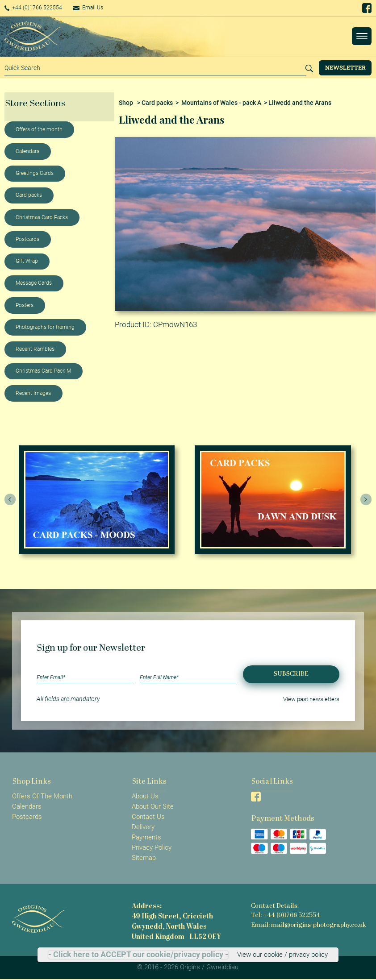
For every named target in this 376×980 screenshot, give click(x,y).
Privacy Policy (152, 847)
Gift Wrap (27, 261)
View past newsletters (309, 699)
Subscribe (291, 674)
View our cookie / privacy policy (282, 955)
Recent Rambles (35, 349)
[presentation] (10, 499)
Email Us (100, 8)
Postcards (27, 239)
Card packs (29, 195)
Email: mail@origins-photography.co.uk (309, 925)
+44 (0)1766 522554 (38, 8)
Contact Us (148, 817)
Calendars (27, 151)
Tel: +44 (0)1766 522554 (285, 916)
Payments (146, 837)
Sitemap (144, 858)
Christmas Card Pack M (43, 371)
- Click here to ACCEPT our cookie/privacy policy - (138, 955)
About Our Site (153, 806)
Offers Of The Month (42, 796)
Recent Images (33, 393)
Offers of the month (39, 129)
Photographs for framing (45, 327)
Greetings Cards (35, 173)
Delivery (143, 827)
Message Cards (34, 283)
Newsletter (345, 67)
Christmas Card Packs (42, 217)
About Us (145, 796)
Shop (126, 103)
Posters (25, 305)
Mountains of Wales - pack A (221, 103)
